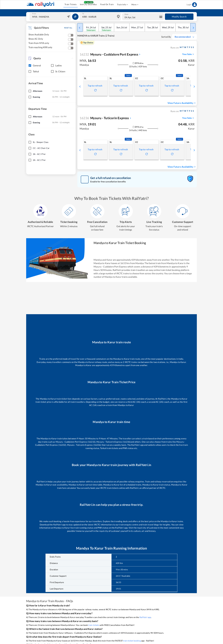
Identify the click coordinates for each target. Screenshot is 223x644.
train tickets (94, 625)
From (34, 14)
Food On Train (107, 4)
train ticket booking (132, 641)
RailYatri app (145, 617)
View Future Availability (182, 103)
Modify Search (179, 17)
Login (192, 5)
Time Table (188, 54)
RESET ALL (68, 28)
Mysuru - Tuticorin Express (104, 118)
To (83, 14)
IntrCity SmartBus (88, 4)
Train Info (123, 5)
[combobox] (51, 17)
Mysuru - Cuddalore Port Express (109, 54)
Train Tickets (71, 4)
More (135, 5)
